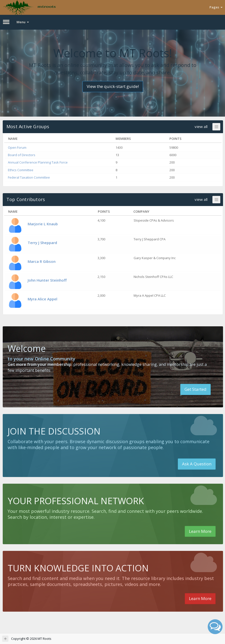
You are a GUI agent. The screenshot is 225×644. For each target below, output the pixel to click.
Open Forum (17, 147)
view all (201, 126)
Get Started (195, 389)
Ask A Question (197, 464)
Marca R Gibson (42, 261)
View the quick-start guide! (113, 86)
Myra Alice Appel (42, 299)
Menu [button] (23, 22)
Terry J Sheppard (42, 243)
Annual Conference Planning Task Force (38, 162)
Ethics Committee (21, 170)
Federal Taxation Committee (29, 177)
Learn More (200, 531)
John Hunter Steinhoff (47, 280)
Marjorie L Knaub (43, 224)
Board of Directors (22, 155)
